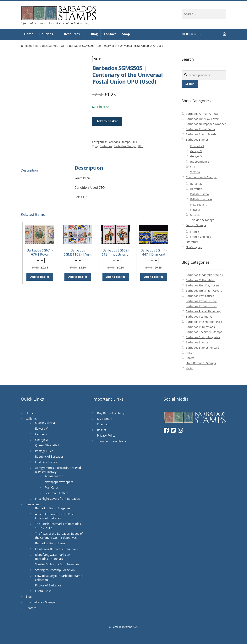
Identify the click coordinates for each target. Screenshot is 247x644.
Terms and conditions (111, 441)
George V (196, 151)
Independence (200, 162)
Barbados (106, 146)
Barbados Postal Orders (201, 306)
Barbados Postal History (201, 301)
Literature (192, 242)
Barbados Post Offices (200, 296)
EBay (189, 353)
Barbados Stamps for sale (202, 348)
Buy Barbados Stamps (40, 602)
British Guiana (200, 194)
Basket (102, 430)
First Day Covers (46, 462)
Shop (126, 34)
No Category (194, 247)
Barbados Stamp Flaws (50, 543)
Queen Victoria (45, 423)
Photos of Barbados (48, 585)
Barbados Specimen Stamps (204, 332)
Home (29, 34)
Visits (189, 368)
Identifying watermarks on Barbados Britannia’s (53, 557)
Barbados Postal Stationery (203, 311)
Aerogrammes (54, 476)
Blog (94, 34)
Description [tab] (29, 170)
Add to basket (107, 121)
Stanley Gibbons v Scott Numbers (57, 564)
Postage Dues (44, 451)
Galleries (46, 34)
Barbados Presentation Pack (204, 322)
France (195, 232)
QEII (64, 46)
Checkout (103, 424)
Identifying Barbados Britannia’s (56, 549)
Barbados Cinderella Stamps (204, 275)
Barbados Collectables (200, 280)
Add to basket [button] (40, 277)
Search (190, 84)
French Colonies (201, 237)
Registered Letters (56, 493)
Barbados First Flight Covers (204, 291)
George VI (196, 156)
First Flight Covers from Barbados (57, 499)
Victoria (195, 172)
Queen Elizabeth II (47, 445)
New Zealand (199, 204)
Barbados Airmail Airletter (203, 114)
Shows (190, 358)
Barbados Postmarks (199, 316)
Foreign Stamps (196, 225)
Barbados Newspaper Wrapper (206, 124)
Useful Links (43, 591)
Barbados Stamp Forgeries (203, 337)
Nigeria (195, 209)
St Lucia (195, 215)
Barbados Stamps (47, 46)
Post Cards (52, 487)
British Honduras (201, 199)
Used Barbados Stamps (201, 363)
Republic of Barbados (49, 456)
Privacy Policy (106, 435)
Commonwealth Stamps (201, 177)
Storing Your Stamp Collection (55, 570)
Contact (110, 34)
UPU (141, 146)
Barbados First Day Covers (203, 119)
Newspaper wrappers (59, 482)
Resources (72, 34)
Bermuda (196, 189)
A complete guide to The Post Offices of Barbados (54, 516)
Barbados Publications (200, 327)
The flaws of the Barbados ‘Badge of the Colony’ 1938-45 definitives (59, 536)
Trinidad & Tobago (202, 220)
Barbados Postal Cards (200, 129)
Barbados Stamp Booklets (202, 134)
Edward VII (197, 146)
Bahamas (196, 184)
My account (105, 419)
